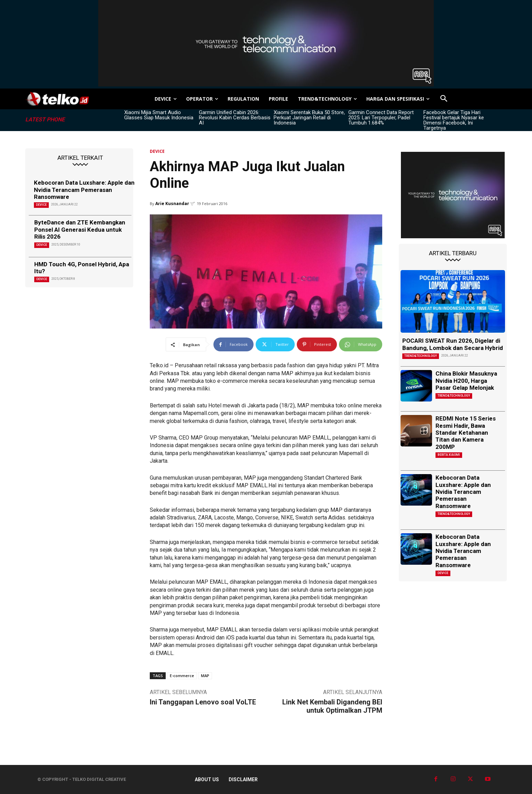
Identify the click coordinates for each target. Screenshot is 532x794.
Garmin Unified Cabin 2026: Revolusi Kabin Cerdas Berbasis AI (235, 118)
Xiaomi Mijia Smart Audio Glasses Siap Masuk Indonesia (159, 115)
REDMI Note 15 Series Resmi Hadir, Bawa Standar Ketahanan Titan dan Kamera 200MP (466, 433)
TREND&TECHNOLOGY (421, 356)
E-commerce (182, 676)
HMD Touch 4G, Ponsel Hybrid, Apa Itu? (82, 268)
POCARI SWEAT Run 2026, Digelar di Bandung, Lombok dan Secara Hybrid (453, 344)
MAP (205, 676)
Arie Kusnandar (172, 204)
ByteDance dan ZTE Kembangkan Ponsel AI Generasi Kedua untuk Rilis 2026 (80, 229)
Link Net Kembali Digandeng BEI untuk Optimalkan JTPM (332, 706)
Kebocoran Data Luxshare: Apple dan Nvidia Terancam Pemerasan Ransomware (84, 190)
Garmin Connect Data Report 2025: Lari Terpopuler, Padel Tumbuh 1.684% (381, 118)
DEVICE (41, 205)
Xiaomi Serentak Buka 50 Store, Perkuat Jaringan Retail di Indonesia (309, 118)
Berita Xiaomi (449, 455)
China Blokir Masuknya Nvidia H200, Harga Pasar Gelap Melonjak (466, 381)
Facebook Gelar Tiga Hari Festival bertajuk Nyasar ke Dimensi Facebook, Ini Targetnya (454, 120)
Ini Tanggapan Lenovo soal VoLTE (203, 702)
